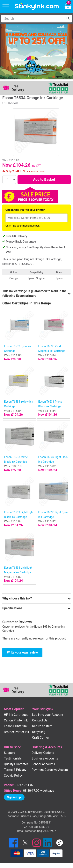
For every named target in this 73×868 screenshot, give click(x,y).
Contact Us (40, 720)
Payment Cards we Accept (50, 770)
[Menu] (6, 6)
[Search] (33, 19)
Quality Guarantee (16, 764)
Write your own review (22, 652)
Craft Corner (41, 738)
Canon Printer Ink (16, 720)
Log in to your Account (48, 715)
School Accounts (43, 764)
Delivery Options (43, 753)
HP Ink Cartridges (16, 715)
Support (9, 753)
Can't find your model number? (23, 226)
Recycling (39, 732)
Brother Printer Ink (16, 732)
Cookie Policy (13, 776)
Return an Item (42, 726)
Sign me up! (14, 797)
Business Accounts (45, 758)
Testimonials (13, 758)
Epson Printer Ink (16, 726)
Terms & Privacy (15, 770)
